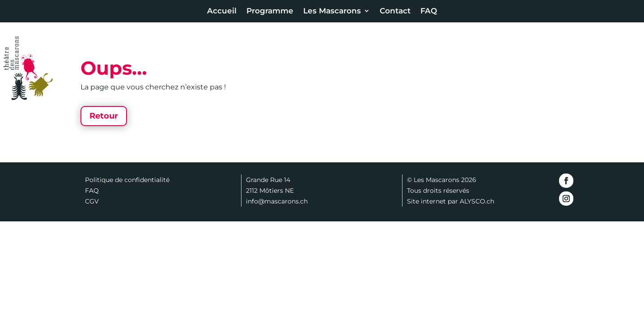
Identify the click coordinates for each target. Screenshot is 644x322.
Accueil (222, 11)
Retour (104, 116)
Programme (270, 11)
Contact (395, 11)
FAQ (429, 11)
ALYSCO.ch (477, 201)
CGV (92, 201)
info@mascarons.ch (277, 201)
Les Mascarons (332, 11)
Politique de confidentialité (127, 180)
